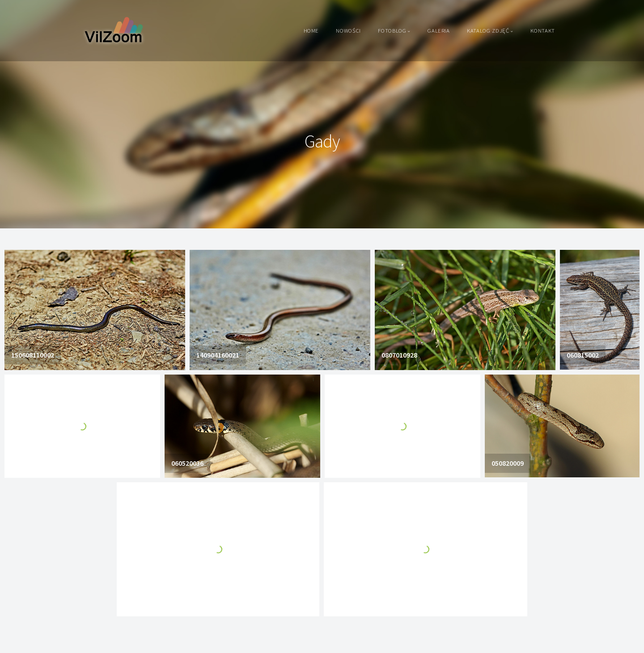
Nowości (348, 30)
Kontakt (542, 30)
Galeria (439, 30)
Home (311, 30)
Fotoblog (392, 30)
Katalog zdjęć (488, 30)
